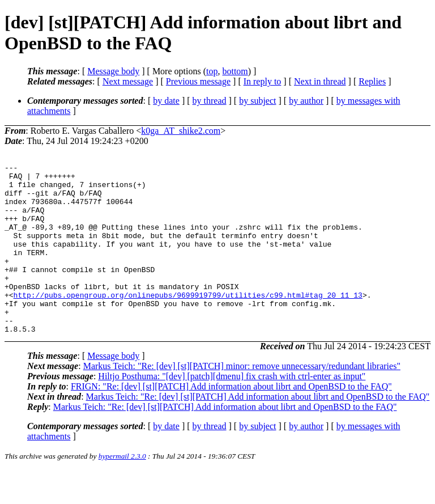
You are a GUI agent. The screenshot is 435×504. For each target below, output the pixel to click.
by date (166, 101)
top (212, 71)
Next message (128, 81)
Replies (372, 81)
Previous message (198, 81)
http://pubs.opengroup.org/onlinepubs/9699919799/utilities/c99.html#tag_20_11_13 (188, 322)
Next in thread (320, 81)
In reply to (263, 81)
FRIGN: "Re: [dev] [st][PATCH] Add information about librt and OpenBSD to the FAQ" (231, 420)
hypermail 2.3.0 (122, 490)
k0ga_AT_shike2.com (181, 131)
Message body (113, 71)
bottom (235, 71)
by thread (210, 101)
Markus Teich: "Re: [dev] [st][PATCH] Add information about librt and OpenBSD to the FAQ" (258, 431)
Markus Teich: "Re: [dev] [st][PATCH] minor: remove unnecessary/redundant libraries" (242, 400)
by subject (257, 101)
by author (306, 101)
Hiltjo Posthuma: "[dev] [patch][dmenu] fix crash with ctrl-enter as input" (232, 410)
